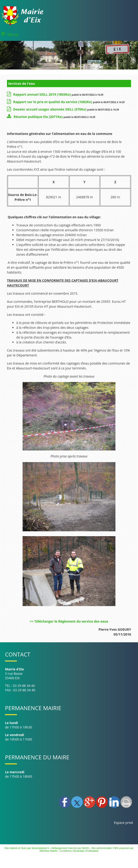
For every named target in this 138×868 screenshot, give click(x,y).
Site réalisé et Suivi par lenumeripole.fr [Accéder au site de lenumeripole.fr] (27, 848)
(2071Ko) (39, 117)
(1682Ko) (53, 102)
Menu (13, 34)
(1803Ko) (42, 94)
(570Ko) (50, 109)
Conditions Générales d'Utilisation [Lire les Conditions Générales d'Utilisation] (79, 851)
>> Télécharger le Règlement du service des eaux (69, 621)
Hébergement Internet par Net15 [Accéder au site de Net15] (70, 848)
